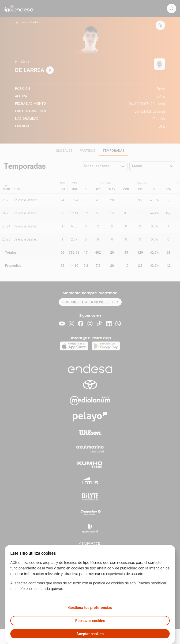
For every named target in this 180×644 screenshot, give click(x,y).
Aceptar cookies (90, 634)
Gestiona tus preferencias (90, 608)
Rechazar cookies (90, 621)
